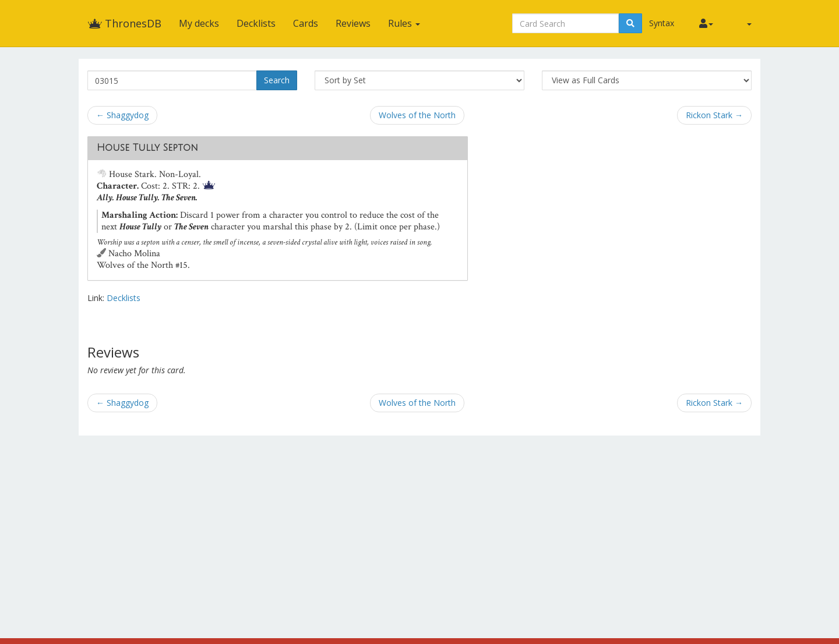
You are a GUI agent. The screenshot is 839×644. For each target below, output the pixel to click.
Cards (306, 23)
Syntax (662, 23)
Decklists (256, 23)
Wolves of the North (417, 115)
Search (277, 80)
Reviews (353, 23)
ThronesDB (124, 23)
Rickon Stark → (714, 115)
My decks (199, 23)
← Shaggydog (122, 115)
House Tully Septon (147, 148)
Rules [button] (404, 23)
